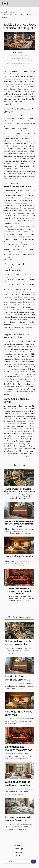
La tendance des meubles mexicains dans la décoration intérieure (19, 591)
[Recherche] (17, 862)
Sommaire (20, 53)
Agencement (18, 852)
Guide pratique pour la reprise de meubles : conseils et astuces (19, 490)
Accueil (4, 12)
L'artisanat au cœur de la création (19, 56)
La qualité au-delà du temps (19, 66)
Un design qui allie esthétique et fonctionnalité (19, 61)
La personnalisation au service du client (19, 63)
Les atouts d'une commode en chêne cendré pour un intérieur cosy (20, 524)
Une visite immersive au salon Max (19, 557)
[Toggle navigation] (5, 3)
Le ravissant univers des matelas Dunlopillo (19, 819)
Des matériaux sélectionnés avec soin (19, 58)
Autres (12, 12)
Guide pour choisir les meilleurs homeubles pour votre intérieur (17, 785)
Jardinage (18, 849)
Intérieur (18, 845)
